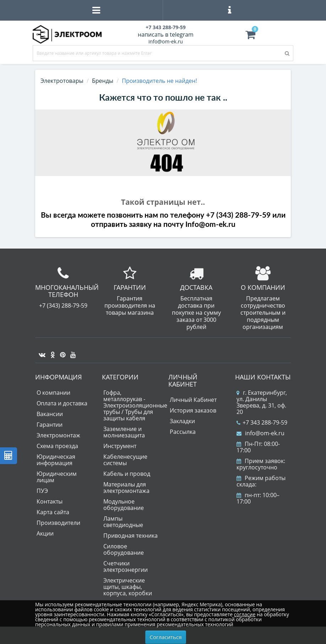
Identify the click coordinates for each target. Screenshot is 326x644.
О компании (53, 393)
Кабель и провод (127, 474)
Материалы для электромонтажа (126, 488)
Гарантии (50, 425)
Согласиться (166, 637)
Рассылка (183, 432)
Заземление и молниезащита (124, 432)
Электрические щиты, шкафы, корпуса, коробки (128, 587)
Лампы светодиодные (123, 522)
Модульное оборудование (124, 505)
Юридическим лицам (57, 477)
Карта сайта (53, 512)
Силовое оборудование (124, 549)
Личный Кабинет (193, 400)
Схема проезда (57, 446)
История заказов (193, 410)
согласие (245, 614)
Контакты (50, 501)
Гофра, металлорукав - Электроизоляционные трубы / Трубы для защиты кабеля (135, 405)
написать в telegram (166, 34)
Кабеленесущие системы (125, 460)
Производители (58, 523)
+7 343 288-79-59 (262, 422)
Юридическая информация (56, 460)
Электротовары (62, 81)
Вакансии (50, 414)
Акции (45, 533)
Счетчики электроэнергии (126, 566)
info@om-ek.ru (166, 41)
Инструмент (120, 446)
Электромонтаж (58, 435)
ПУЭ (42, 491)
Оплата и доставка (62, 403)
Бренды (103, 81)
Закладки (182, 421)
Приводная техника (131, 536)
